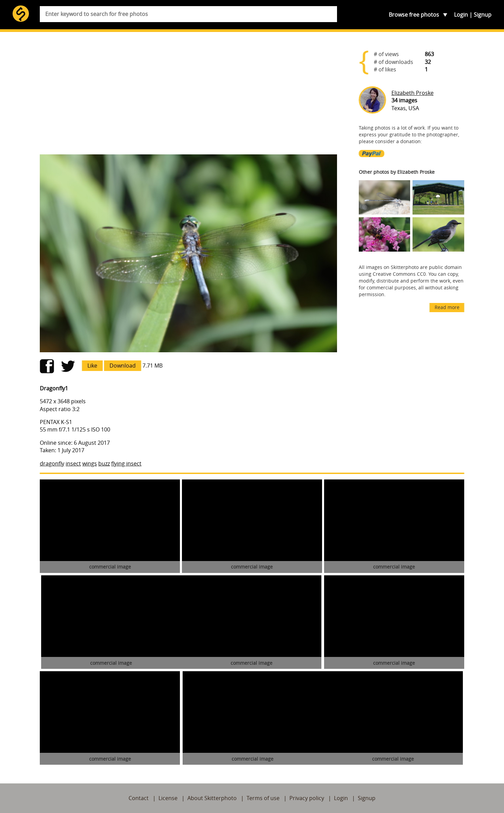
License (168, 798)
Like (92, 366)
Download (123, 366)
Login (461, 15)
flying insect (126, 463)
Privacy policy (307, 798)
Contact (139, 798)
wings (90, 463)
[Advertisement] (188, 96)
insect (73, 463)
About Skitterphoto (212, 798)
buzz (104, 463)
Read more (447, 307)
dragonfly (52, 463)
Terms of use (263, 798)
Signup (483, 15)
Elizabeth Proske (413, 93)
